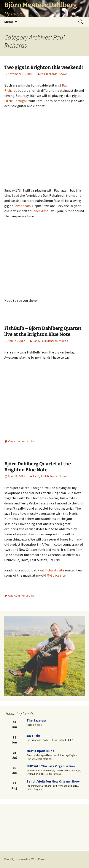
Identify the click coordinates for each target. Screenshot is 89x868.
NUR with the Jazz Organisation (51, 766)
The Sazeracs (37, 720)
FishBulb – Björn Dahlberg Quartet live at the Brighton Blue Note (43, 331)
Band (36, 341)
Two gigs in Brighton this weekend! (44, 67)
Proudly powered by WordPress (25, 859)
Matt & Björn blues (40, 751)
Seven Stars (22, 206)
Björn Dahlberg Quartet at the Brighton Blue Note (38, 467)
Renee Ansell (41, 211)
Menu (9, 22)
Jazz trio (33, 736)
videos (64, 341)
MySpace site (56, 575)
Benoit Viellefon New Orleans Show (53, 781)
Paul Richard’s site (51, 570)
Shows (63, 74)
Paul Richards (49, 74)
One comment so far (21, 441)
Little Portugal (16, 101)
